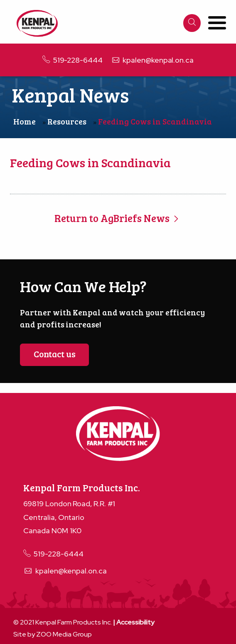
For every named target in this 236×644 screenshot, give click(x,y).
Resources (67, 121)
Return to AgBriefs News (118, 218)
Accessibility (135, 622)
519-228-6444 (73, 60)
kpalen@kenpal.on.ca (152, 60)
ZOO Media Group (64, 634)
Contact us (55, 354)
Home (25, 121)
